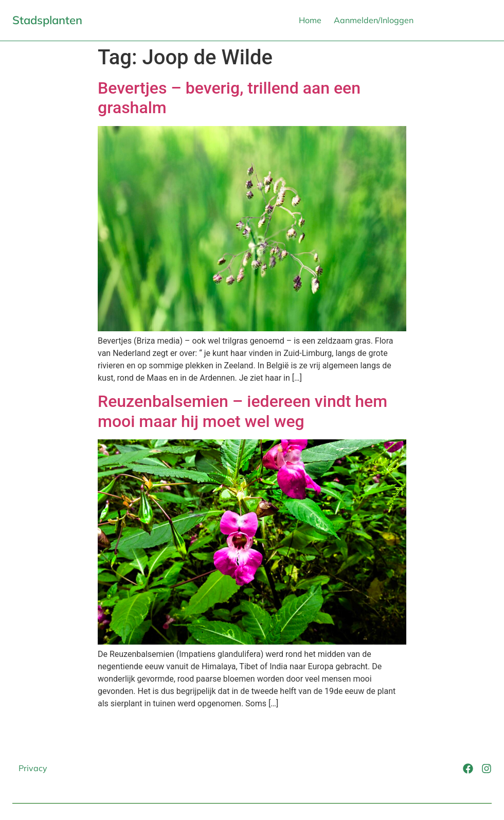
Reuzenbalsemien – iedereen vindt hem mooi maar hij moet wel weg (242, 411)
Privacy (33, 768)
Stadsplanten (47, 20)
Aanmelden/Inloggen (374, 20)
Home (310, 20)
